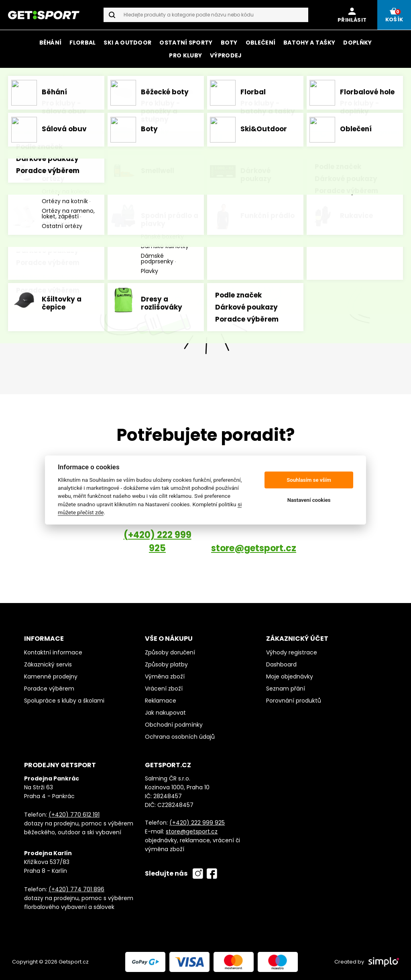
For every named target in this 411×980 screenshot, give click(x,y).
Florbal (82, 43)
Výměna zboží (165, 676)
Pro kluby (185, 55)
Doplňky (357, 43)
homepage (308, 172)
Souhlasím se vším (309, 480)
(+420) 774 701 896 (76, 889)
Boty (229, 43)
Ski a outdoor (127, 43)
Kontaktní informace (53, 652)
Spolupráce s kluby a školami (64, 701)
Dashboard (281, 664)
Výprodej (226, 55)
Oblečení (260, 43)
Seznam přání (286, 689)
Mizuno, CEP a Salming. (279, 88)
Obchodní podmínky (174, 725)
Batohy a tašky (309, 43)
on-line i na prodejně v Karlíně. (301, 78)
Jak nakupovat (165, 713)
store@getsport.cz (254, 548)
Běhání (51, 43)
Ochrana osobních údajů (180, 737)
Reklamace (161, 701)
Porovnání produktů (294, 701)
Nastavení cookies (309, 500)
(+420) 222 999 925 (158, 542)
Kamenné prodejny (51, 676)
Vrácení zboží (164, 689)
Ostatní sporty (186, 43)
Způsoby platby (166, 664)
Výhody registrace (292, 652)
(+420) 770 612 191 (74, 815)
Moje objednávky (290, 676)
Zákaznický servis (48, 664)
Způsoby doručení (170, 652)
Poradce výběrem (49, 689)
